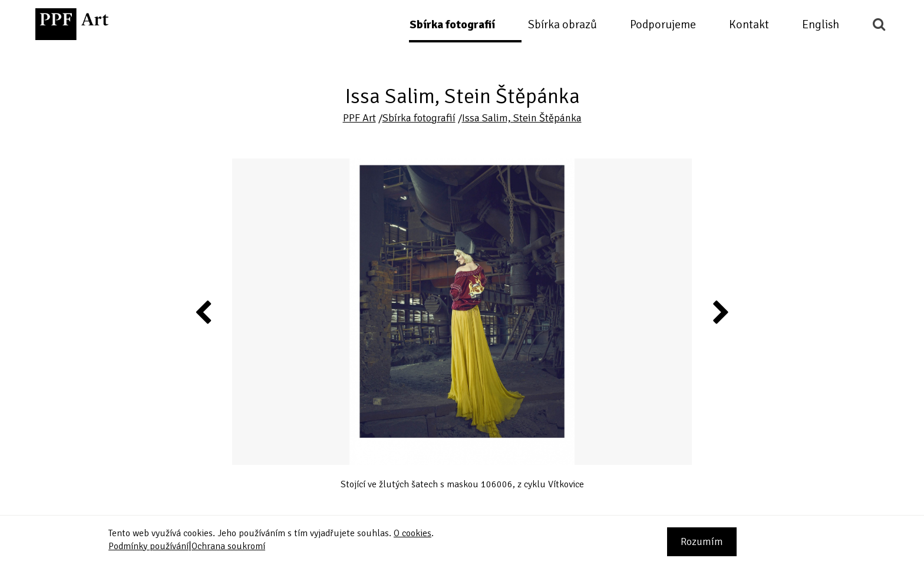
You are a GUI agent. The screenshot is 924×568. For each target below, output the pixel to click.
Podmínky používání (148, 546)
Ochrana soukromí (228, 546)
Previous (204, 312)
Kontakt (749, 24)
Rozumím (702, 541)
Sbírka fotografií (452, 24)
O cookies (412, 533)
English (821, 24)
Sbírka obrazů (562, 24)
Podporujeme (663, 24)
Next (720, 312)
